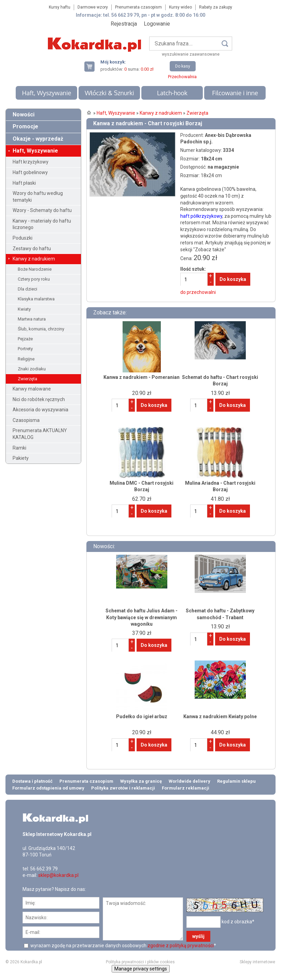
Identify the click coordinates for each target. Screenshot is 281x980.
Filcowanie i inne (235, 93)
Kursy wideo (180, 7)
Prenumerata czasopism (138, 7)
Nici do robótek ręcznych (39, 399)
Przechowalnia (182, 77)
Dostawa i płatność (32, 781)
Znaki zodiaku (32, 369)
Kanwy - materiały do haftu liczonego (42, 224)
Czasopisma (26, 420)
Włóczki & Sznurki (109, 93)
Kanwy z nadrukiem (34, 259)
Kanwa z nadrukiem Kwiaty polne (220, 716)
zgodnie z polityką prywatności (181, 946)
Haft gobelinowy (30, 172)
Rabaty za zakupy (216, 7)
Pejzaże (25, 339)
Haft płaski (24, 183)
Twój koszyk (92, 66)
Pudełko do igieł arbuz (142, 716)
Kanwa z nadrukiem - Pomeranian (142, 377)
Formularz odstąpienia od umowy (48, 788)
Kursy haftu (60, 7)
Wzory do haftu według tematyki (38, 197)
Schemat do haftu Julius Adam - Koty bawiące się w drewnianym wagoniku (142, 617)
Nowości (24, 115)
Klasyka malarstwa (36, 299)
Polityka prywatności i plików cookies (140, 962)
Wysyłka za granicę (141, 781)
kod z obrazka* (238, 921)
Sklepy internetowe (257, 962)
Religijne (26, 359)
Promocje (25, 126)
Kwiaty (24, 309)
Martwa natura (32, 319)
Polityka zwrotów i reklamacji (123, 788)
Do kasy (183, 66)
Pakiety (21, 458)
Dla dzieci (27, 289)
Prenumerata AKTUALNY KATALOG (40, 434)
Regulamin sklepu (236, 781)
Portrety (25, 349)
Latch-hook (172, 93)
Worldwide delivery (189, 781)
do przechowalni (198, 292)
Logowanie (157, 24)
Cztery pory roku (34, 279)
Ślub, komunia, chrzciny (41, 329)
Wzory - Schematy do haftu (42, 210)
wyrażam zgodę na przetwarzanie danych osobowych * (123, 946)
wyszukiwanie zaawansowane (191, 54)
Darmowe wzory (93, 7)
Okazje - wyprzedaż (38, 139)
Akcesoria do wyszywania (40, 410)
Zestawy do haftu (32, 248)
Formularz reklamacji (186, 788)
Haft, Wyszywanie (46, 93)
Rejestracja (124, 24)
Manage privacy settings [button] (141, 969)
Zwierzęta (27, 379)
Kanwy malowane (32, 389)
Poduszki (23, 238)
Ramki (19, 448)
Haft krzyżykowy (31, 162)
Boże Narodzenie (35, 269)
